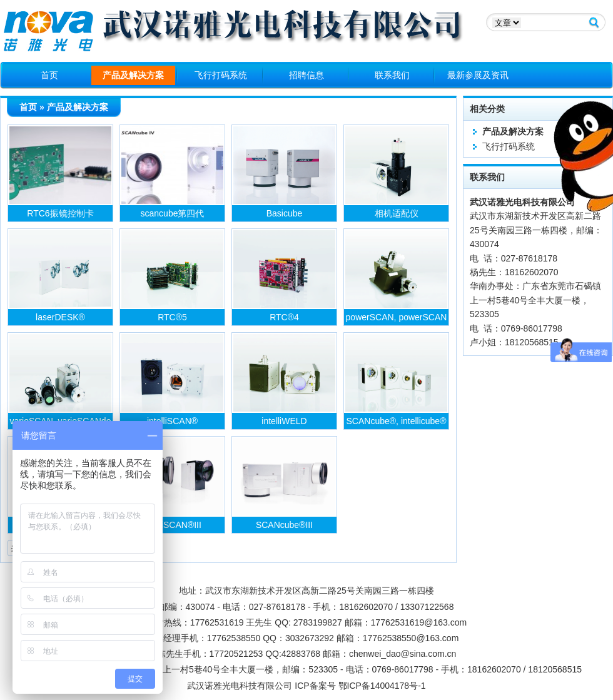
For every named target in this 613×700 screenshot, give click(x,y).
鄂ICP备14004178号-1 (382, 686)
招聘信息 (306, 75)
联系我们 (392, 75)
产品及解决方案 (133, 75)
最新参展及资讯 (478, 75)
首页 (49, 75)
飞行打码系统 (221, 75)
